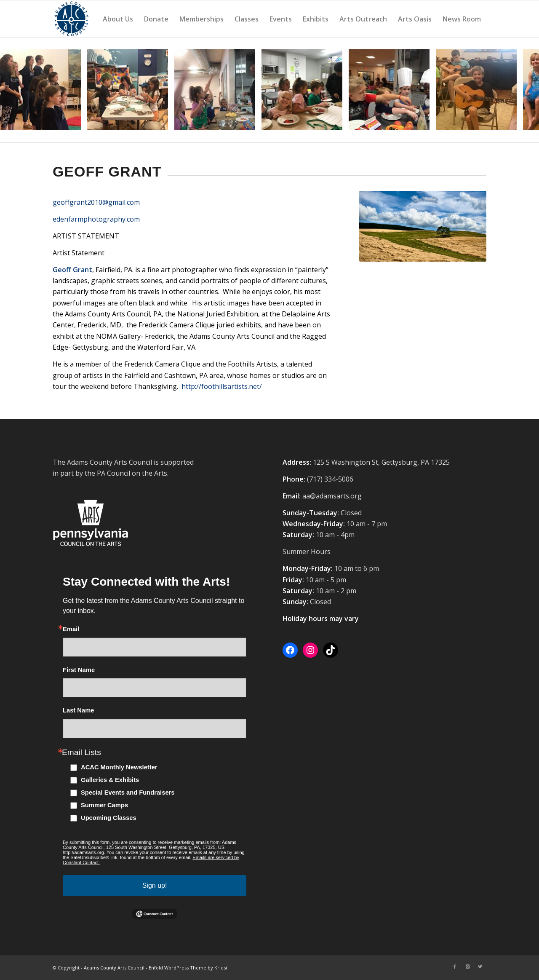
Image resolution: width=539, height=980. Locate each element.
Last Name (78, 711)
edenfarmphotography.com (96, 219)
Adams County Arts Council (114, 968)
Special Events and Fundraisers (128, 793)
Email (71, 629)
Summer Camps (104, 805)
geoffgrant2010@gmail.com (96, 202)
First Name (79, 670)
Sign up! (155, 885)
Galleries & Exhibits (110, 780)
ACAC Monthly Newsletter (119, 767)
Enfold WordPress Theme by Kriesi (188, 968)
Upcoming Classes (109, 818)
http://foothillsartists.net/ (222, 386)
